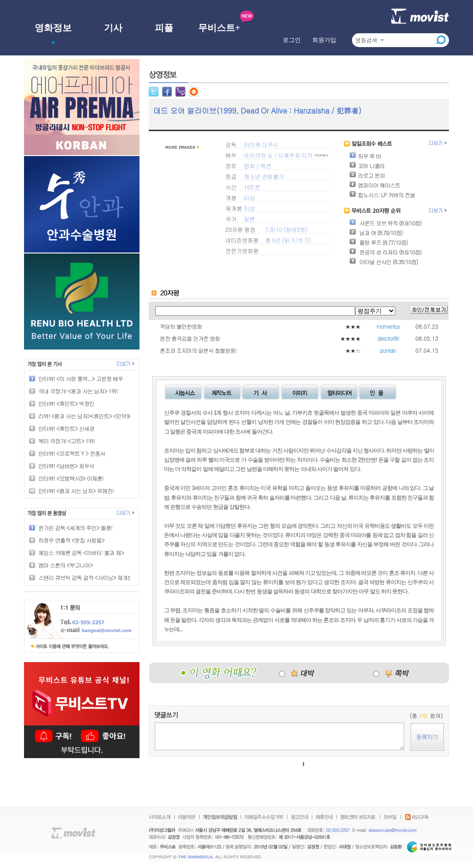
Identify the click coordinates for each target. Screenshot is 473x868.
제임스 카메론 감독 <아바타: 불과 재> (81, 552)
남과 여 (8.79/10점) (376, 232)
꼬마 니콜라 (367, 166)
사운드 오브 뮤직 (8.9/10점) (385, 223)
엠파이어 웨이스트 (375, 185)
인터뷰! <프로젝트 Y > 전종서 (72, 453)
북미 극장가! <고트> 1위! (67, 441)
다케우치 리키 (295, 155)
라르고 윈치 (367, 175)
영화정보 (53, 28)
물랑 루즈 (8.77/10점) (378, 242)
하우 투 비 (365, 156)
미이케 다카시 (261, 144)
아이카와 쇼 (258, 155)
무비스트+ (219, 28)
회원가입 (324, 40)
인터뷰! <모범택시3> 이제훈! (71, 478)
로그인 (292, 40)
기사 (113, 28)
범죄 (249, 166)
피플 (164, 28)
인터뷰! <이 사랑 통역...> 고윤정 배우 (81, 378)
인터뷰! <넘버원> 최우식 (66, 466)
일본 (249, 219)
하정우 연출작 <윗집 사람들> (71, 540)
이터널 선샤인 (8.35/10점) (383, 262)
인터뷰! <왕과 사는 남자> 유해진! (76, 491)
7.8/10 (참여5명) (286, 229)
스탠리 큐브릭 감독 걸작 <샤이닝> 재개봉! (86, 577)
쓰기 (303, 240)
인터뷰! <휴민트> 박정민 (66, 403)
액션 (266, 166)
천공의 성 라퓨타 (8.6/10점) (385, 252)
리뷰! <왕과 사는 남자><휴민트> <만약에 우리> (92, 416)
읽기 (290, 240)
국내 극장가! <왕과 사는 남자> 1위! (78, 391)
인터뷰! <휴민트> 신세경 (66, 428)
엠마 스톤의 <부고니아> (66, 565)
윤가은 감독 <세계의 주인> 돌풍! (75, 527)
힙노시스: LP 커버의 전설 (382, 195)
